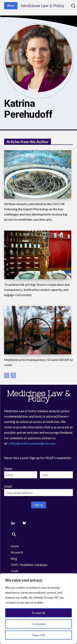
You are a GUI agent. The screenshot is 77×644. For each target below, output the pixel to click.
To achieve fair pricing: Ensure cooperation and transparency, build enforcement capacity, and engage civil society (37, 290)
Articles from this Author (28, 142)
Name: (8, 469)
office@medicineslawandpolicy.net (32, 443)
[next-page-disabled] (13, 375)
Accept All (38, 613)
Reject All (39, 635)
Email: (8, 486)
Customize (38, 624)
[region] (38, 609)
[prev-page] (7, 375)
